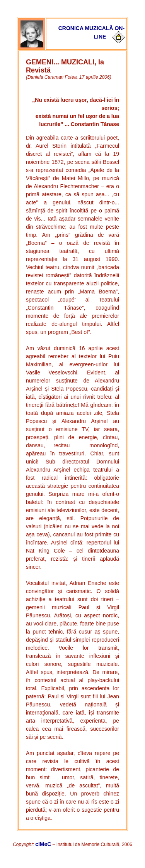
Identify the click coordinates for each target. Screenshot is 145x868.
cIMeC (43, 844)
